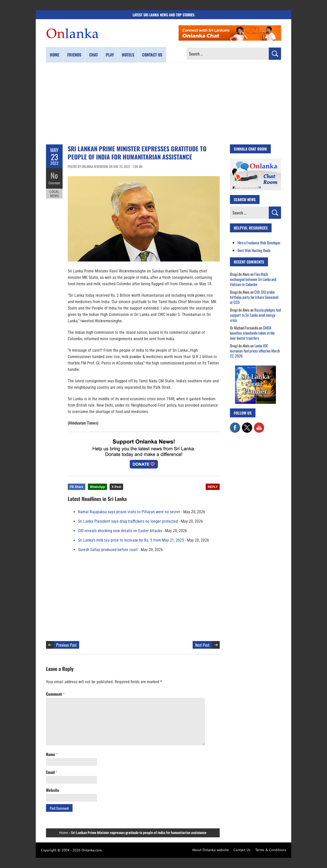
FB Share (77, 487)
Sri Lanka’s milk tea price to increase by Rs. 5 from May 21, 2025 (131, 540)
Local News (54, 194)
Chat (94, 55)
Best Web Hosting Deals (254, 250)
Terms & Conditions (271, 850)
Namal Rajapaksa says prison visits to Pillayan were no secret (129, 512)
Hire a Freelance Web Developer (259, 243)
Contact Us (242, 850)
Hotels (128, 55)
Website (53, 790)
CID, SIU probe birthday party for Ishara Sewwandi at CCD (254, 297)
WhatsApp (97, 487)
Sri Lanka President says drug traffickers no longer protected (128, 521)
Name (52, 754)
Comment (54, 183)
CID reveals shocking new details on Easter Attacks (120, 531)
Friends (74, 55)
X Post (116, 487)
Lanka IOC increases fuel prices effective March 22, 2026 (255, 351)
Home (55, 55)
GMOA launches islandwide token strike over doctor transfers (252, 333)
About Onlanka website (210, 850)
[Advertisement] (163, 104)
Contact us (152, 55)
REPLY (213, 487)
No (54, 175)
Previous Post (66, 645)
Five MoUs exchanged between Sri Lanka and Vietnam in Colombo (253, 279)
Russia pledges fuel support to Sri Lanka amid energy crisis (255, 315)
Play (110, 55)
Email (51, 772)
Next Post (202, 645)
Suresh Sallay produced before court (108, 550)
